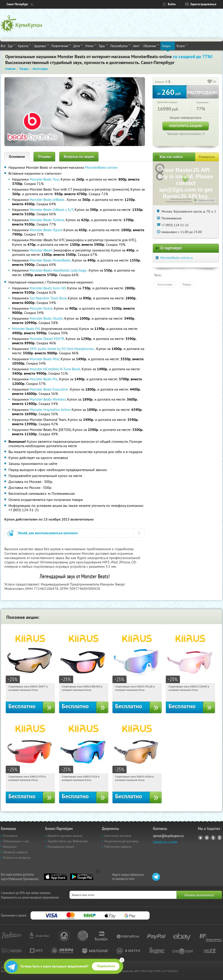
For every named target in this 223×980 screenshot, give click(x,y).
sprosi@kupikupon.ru (168, 836)
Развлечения (61, 46)
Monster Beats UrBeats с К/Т (51, 210)
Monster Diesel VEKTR (47, 339)
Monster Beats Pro (44, 379)
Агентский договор (118, 836)
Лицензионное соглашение (179, 202)
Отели (91, 46)
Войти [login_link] (172, 4)
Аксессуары (165, 284)
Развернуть (207, 157)
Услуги (182, 46)
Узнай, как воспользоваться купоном (48, 533)
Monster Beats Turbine (47, 220)
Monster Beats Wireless (48, 399)
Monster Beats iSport (46, 230)
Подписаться (106, 966)
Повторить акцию (186, 126)
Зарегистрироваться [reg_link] (203, 4)
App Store (56, 877)
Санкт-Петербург (17, 4)
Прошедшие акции (61, 847)
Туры (103, 46)
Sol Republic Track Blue (48, 298)
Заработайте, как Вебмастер (68, 841)
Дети (78, 46)
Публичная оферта (118, 847)
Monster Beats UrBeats (48, 200)
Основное (17, 157)
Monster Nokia (41, 308)
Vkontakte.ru (207, 838)
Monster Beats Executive (49, 389)
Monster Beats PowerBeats (50, 260)
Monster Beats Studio (46, 318)
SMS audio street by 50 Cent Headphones (62, 349)
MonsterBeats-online (101, 167)
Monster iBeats (41, 250)
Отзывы (44, 157)
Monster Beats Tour (44, 179)
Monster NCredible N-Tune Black (55, 369)
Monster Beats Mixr (44, 359)
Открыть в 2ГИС (206, 200)
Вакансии (10, 847)
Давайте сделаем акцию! (65, 836)
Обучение (151, 46)
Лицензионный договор (121, 841)
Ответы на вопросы (17, 858)
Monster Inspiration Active (50, 410)
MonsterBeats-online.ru (177, 258)
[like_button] (210, 82)
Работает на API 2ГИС (181, 199)
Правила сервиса (15, 852)
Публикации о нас (16, 841)
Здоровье (41, 46)
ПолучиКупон (121, 46)
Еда (12, 46)
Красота (25, 46)
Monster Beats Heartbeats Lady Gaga (58, 270)
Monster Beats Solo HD (48, 288)
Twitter (213, 838)
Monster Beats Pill (27, 329)
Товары (168, 46)
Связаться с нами (165, 842)
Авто (137, 46)
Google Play (82, 877)
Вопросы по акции (79, 157)
